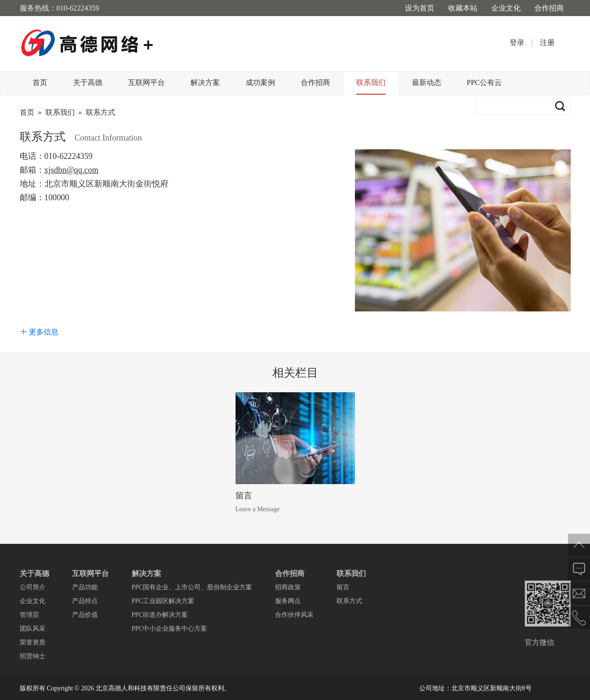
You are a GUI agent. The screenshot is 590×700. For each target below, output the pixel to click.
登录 (517, 42)
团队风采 (33, 629)
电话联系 (579, 618)
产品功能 (85, 587)
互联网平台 (146, 82)
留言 (244, 496)
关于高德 (88, 82)
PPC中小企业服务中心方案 (170, 629)
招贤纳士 (33, 656)
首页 (40, 82)
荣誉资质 (33, 642)
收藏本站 (463, 8)
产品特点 (85, 601)
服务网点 (288, 601)
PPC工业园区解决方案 (163, 601)
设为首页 (420, 8)
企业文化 (506, 8)
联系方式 (101, 112)
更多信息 (44, 332)
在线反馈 (579, 569)
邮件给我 (579, 593)
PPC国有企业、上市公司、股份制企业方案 (192, 587)
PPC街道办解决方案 (160, 615)
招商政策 (288, 587)
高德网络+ (87, 44)
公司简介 (33, 587)
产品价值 (85, 615)
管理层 (29, 615)
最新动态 (427, 82)
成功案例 (260, 82)
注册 (547, 42)
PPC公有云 (484, 82)
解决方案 (205, 82)
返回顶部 (579, 545)
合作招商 (549, 8)
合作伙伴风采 (294, 615)
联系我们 (371, 82)
